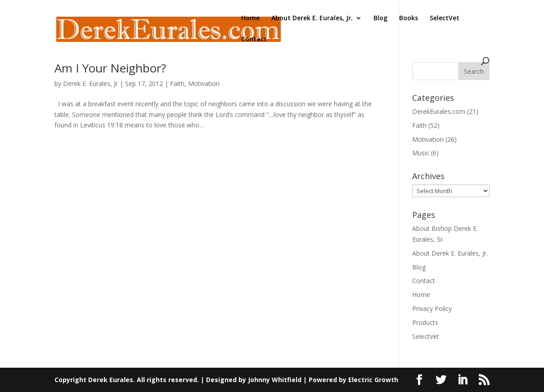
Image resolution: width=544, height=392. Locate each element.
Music (421, 153)
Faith (177, 83)
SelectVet (445, 18)
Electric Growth (373, 380)
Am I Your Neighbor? (110, 68)
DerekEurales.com (439, 111)
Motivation (204, 83)
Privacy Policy (432, 309)
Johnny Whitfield (275, 380)
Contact (254, 40)
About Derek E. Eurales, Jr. (312, 18)
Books (409, 18)
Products (425, 322)
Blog (380, 18)
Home (250, 18)
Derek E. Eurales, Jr (90, 83)
